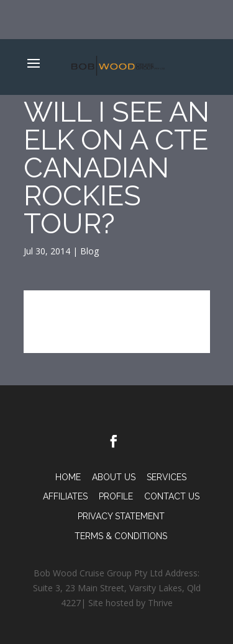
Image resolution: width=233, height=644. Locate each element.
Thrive (160, 603)
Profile (116, 496)
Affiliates (65, 496)
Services (167, 477)
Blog (89, 251)
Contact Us (172, 496)
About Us (114, 477)
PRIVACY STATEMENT (121, 516)
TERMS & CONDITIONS (121, 536)
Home (68, 477)
